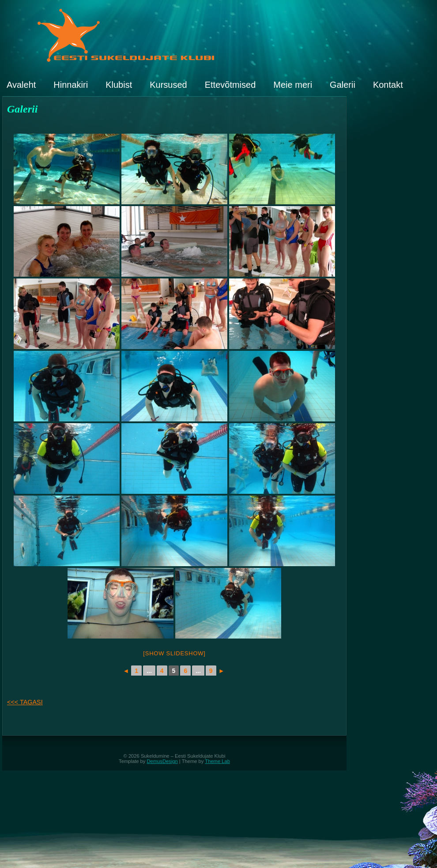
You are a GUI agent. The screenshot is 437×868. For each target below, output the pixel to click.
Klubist (119, 85)
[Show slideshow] (174, 653)
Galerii (343, 85)
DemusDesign (162, 761)
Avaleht (21, 85)
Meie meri (293, 85)
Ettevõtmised (230, 85)
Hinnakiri (71, 85)
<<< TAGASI (25, 702)
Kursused (168, 85)
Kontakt (388, 85)
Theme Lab (217, 761)
